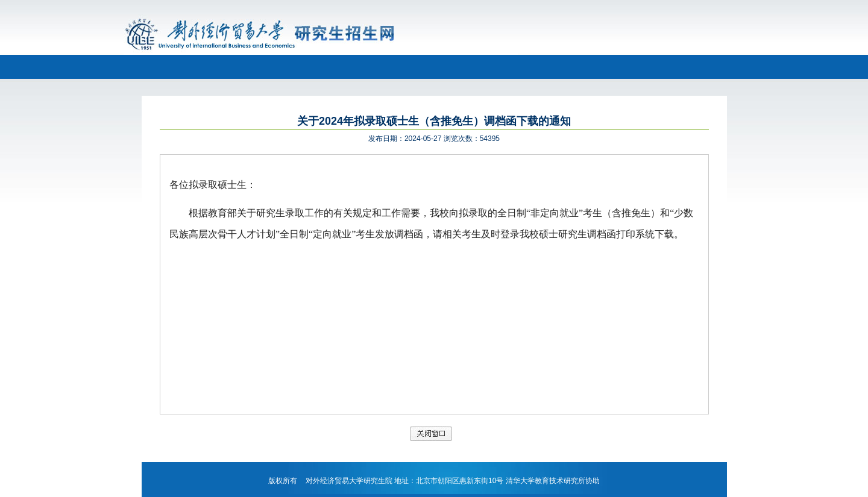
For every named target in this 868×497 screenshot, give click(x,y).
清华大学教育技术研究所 (546, 481)
